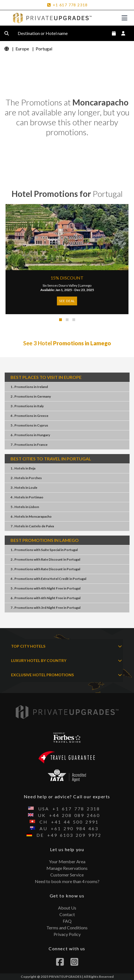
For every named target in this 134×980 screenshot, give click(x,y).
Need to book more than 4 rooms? (67, 881)
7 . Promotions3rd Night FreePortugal (45, 608)
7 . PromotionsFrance (29, 445)
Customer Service (67, 875)
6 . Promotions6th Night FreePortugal (45, 598)
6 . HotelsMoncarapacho (31, 516)
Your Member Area (67, 861)
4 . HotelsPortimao (27, 497)
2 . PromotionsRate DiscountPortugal (45, 559)
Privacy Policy (67, 934)
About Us (67, 908)
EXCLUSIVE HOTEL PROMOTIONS (66, 675)
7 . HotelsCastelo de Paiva (32, 526)
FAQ (67, 921)
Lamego (86, 285)
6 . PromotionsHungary (30, 435)
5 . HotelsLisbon (25, 507)
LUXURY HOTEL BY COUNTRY (66, 661)
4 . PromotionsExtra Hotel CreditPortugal (48, 579)
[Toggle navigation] (124, 18)
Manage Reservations (67, 868)
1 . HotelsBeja (23, 468)
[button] (61, 320)
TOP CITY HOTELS (66, 646)
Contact (67, 914)
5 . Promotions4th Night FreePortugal (45, 588)
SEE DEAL (67, 301)
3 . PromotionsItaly (27, 406)
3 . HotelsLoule (24, 488)
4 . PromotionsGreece (29, 416)
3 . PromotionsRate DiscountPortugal (45, 569)
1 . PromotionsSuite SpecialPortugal (44, 550)
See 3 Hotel (67, 343)
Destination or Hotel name (47, 33)
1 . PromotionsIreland (29, 387)
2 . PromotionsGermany (31, 396)
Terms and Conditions (67, 928)
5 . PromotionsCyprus (29, 425)
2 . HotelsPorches (26, 478)
